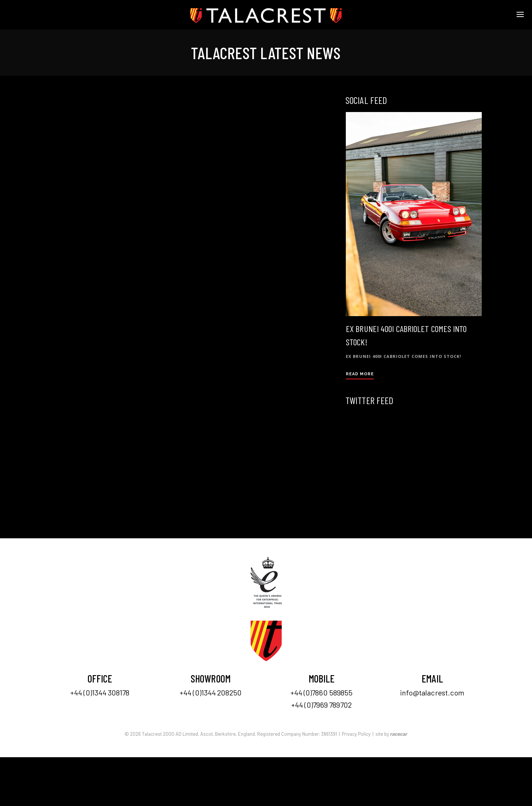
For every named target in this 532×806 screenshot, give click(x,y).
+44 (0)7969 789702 (321, 705)
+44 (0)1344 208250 (211, 692)
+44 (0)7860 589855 (322, 692)
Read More (360, 374)
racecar (399, 734)
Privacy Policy (356, 734)
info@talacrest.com (432, 692)
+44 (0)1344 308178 (100, 692)
